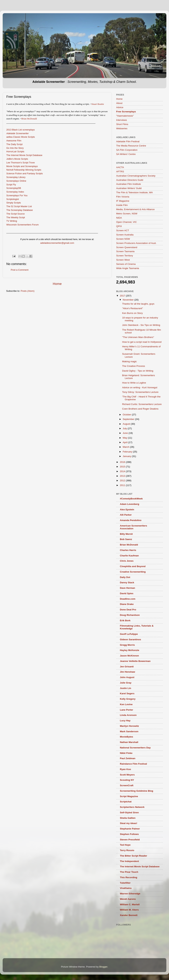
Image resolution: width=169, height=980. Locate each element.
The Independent (129, 861)
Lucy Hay (125, 721)
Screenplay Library (16, 177)
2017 (123, 296)
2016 (123, 462)
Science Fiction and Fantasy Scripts (25, 173)
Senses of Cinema (126, 264)
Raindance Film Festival (133, 764)
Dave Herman (127, 588)
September (129, 419)
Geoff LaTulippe (129, 634)
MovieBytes (126, 737)
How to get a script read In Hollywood (142, 342)
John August (127, 677)
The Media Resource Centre (131, 146)
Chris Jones (127, 561)
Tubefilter (125, 883)
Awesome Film (14, 141)
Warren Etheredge (130, 894)
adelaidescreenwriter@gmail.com (57, 243)
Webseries (122, 128)
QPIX (119, 226)
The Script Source (15, 214)
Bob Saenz (126, 539)
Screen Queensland (127, 247)
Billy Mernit (126, 534)
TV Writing (12, 221)
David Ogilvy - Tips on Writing (138, 371)
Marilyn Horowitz (129, 726)
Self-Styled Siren (129, 813)
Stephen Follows (129, 834)
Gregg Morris (127, 645)
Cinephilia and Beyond (133, 566)
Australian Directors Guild (130, 180)
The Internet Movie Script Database (24, 155)
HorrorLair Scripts (15, 151)
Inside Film (122, 205)
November (129, 300)
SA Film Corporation (127, 150)
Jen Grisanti (127, 667)
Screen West (123, 260)
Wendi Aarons (128, 899)
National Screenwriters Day (135, 748)
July (125, 428)
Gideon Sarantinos (130, 639)
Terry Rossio (127, 850)
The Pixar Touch (129, 872)
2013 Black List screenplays (21, 130)
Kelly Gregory (128, 699)
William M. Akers (129, 910)
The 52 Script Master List (19, 206)
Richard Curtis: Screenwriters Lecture (142, 404)
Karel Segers (127, 693)
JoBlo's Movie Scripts (17, 159)
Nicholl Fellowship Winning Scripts (24, 170)
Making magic (129, 361)
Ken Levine (126, 704)
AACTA (120, 167)
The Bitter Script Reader (134, 856)
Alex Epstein (127, 510)
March (126, 447)
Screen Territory (125, 256)
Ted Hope (125, 845)
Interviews (122, 120)
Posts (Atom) (28, 291)
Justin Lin (126, 688)
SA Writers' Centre (126, 154)
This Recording (129, 877)
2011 (123, 485)
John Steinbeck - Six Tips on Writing (141, 325)
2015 (123, 467)
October (127, 415)
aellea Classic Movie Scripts (21, 137)
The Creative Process (134, 366)
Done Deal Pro (128, 610)
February (128, 452)
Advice (120, 107)
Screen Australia (125, 235)
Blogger (103, 967)
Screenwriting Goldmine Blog (137, 791)
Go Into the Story (15, 148)
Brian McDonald (29, 119)
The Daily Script (14, 144)
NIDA (119, 218)
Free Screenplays (126, 112)
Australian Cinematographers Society (136, 176)
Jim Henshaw (127, 672)
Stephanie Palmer (130, 829)
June (126, 433)
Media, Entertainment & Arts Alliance (135, 209)
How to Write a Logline (134, 383)
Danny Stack (127, 582)
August (127, 424)
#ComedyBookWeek (131, 499)
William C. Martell (130, 904)
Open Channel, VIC (126, 222)
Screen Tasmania (125, 251)
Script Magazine (129, 796)
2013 (123, 476)
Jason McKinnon (129, 656)
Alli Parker (126, 515)
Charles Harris (128, 550)
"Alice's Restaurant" (133, 308)
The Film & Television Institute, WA (134, 192)
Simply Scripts (14, 203)
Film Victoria (123, 197)
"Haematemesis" (125, 116)
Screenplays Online (16, 181)
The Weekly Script (16, 217)
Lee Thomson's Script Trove (21, 163)
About (119, 103)
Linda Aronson (128, 715)
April (125, 442)
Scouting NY (127, 780)
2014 (123, 471)
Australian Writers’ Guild (129, 188)
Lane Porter (126, 710)
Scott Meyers (127, 775)
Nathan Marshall (129, 742)
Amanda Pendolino (131, 520)
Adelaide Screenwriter (18, 133)
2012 (123, 481)
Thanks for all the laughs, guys (138, 304)
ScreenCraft (127, 785)
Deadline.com (128, 599)
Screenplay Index (15, 192)
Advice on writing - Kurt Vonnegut (140, 387)
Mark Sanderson (129, 731)
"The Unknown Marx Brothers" (138, 337)
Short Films (122, 124)
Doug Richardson (130, 615)
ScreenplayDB (14, 188)
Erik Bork (125, 620)
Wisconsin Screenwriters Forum (23, 225)
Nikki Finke (126, 753)
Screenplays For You (17, 195)
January (127, 456)
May (125, 438)
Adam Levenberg (130, 504)
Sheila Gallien (128, 818)
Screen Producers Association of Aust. (136, 243)
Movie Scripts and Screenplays (22, 166)
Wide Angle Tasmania (128, 268)
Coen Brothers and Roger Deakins (140, 409)
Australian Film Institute (129, 184)
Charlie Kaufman (129, 556)
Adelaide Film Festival (128, 141)
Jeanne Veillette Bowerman (135, 661)
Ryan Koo (125, 769)
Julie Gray (126, 683)
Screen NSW (123, 239)
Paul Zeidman (128, 758)
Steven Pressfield (130, 840)
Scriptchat (126, 802)
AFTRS (120, 172)
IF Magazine (123, 201)
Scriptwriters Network (132, 807)
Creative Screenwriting (133, 572)
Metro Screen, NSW (127, 214)
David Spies (127, 593)
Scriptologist (13, 199)
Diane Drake (127, 604)
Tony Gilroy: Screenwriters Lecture (140, 392)
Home (57, 284)
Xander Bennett (129, 915)
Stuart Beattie (98, 104)
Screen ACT (123, 230)
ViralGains (126, 888)
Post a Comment (20, 270)
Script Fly (11, 185)
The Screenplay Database (20, 210)
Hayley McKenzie (130, 650)
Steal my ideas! (129, 823)
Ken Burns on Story (132, 313)
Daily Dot (125, 577)
